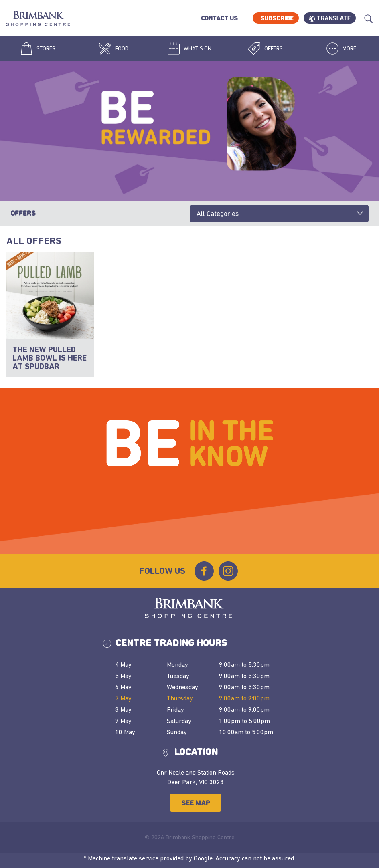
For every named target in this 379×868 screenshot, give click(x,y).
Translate (334, 18)
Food (114, 48)
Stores (38, 48)
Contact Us (219, 18)
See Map (196, 803)
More (341, 48)
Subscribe (277, 18)
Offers (266, 48)
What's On (189, 48)
